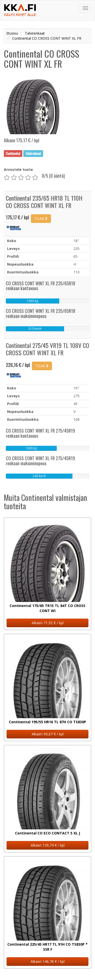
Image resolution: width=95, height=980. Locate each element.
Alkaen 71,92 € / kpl (48, 623)
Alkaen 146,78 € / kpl (48, 961)
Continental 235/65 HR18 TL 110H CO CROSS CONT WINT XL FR (44, 202)
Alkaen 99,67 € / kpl (48, 734)
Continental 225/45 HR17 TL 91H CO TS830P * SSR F (48, 947)
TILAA (41, 218)
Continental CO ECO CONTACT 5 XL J (48, 833)
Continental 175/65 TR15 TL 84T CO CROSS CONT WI (48, 608)
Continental (13, 153)
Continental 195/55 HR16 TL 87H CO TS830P (48, 722)
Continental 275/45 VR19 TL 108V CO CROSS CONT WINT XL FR (48, 349)
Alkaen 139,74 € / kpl (48, 845)
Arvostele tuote (18, 169)
